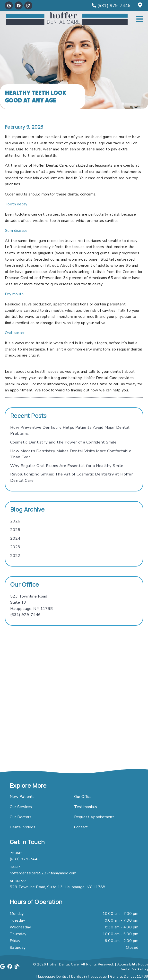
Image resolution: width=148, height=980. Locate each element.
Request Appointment (94, 817)
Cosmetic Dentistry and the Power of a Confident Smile (63, 442)
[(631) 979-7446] (111, 6)
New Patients (22, 797)
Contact (81, 827)
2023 (15, 547)
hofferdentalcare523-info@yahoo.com (43, 873)
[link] (9, 5)
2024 (15, 538)
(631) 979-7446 (25, 615)
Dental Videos (23, 827)
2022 (15, 556)
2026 (15, 521)
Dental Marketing (134, 969)
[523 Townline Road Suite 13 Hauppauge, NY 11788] (31, 603)
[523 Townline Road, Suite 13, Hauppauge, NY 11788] (141, 6)
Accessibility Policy (133, 964)
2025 (15, 530)
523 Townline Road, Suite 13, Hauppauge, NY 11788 (58, 887)
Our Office (83, 797)
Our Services (21, 807)
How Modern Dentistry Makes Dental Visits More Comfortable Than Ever (71, 454)
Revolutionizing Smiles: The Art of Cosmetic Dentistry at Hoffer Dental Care (72, 477)
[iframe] (74, 716)
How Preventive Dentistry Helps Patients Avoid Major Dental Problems (70, 431)
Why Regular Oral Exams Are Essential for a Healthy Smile (67, 466)
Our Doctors (21, 817)
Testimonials (86, 807)
